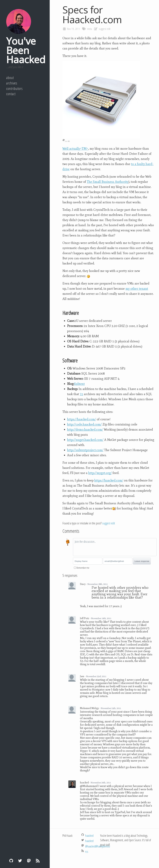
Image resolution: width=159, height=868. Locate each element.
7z (81, 394)
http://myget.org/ (100, 473)
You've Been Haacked (26, 50)
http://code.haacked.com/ (84, 424)
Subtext (79, 384)
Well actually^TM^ (75, 149)
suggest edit (105, 29)
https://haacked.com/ (82, 419)
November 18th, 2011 (98, 584)
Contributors (14, 89)
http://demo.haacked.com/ (85, 429)
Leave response (142, 561)
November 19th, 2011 (101, 618)
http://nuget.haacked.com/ (85, 440)
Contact (11, 94)
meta (90, 29)
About (10, 78)
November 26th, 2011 (101, 783)
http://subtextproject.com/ (85, 450)
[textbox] (115, 547)
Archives (12, 83)
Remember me (83, 568)
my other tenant (137, 289)
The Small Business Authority (108, 182)
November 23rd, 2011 (96, 676)
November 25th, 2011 (111, 708)
